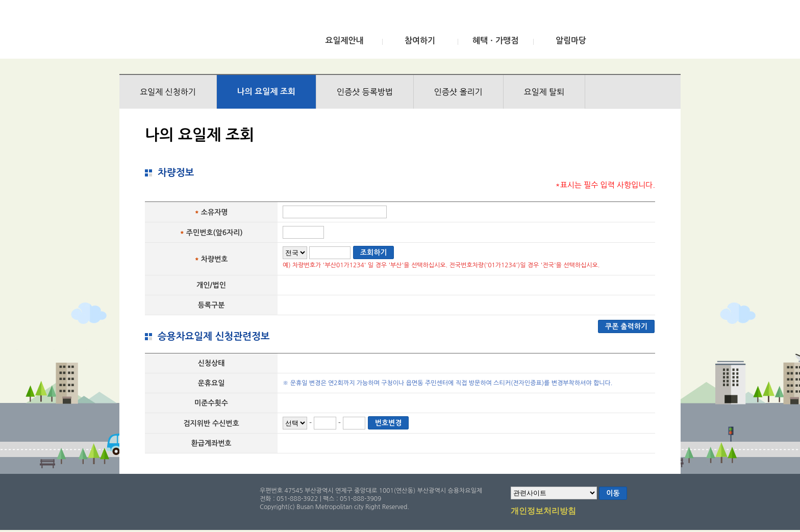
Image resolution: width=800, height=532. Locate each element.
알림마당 (571, 41)
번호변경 (389, 423)
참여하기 (420, 41)
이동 (613, 493)
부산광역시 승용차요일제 (195, 32)
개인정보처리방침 (543, 512)
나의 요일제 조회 (266, 92)
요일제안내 (344, 41)
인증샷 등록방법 (365, 92)
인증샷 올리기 (458, 92)
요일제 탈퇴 (544, 92)
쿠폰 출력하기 (626, 326)
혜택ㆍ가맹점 (495, 41)
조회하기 (374, 252)
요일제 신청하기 (168, 92)
